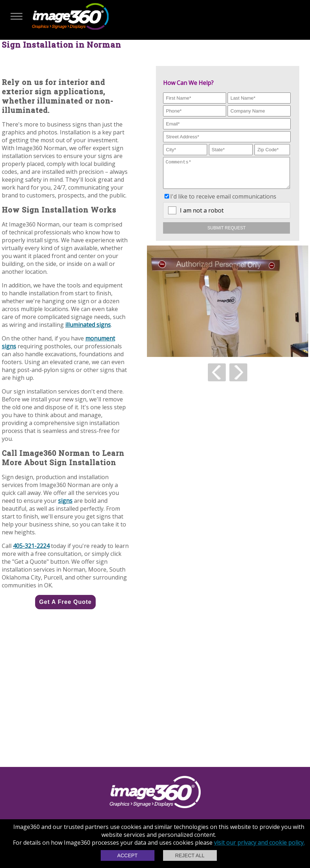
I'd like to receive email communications (223, 202)
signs (65, 501)
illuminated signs (88, 325)
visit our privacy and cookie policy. (259, 843)
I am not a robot (202, 216)
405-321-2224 (31, 546)
